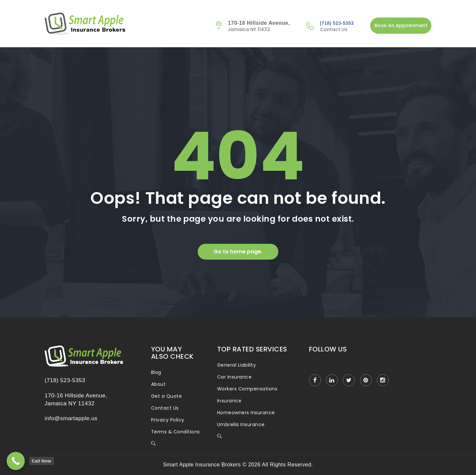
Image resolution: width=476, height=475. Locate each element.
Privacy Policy (168, 420)
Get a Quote (166, 396)
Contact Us (165, 408)
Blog (156, 372)
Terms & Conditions (176, 432)
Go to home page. (238, 252)
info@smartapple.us (71, 418)
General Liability (237, 365)
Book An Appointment (401, 25)
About (158, 384)
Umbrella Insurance (241, 424)
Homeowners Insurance (246, 413)
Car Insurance (234, 377)
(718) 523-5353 (337, 23)
